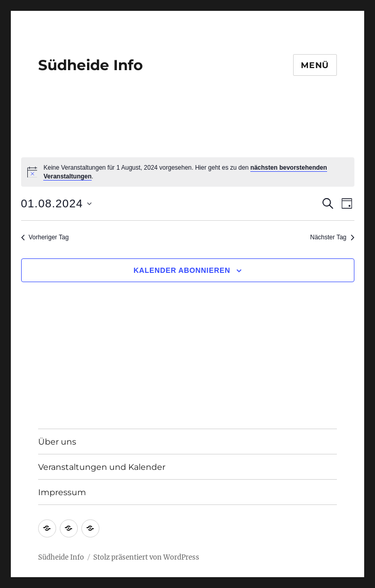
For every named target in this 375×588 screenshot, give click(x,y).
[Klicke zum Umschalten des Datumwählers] (56, 203)
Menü (315, 65)
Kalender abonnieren (182, 270)
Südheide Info (90, 65)
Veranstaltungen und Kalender (102, 467)
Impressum (62, 492)
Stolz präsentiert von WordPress (146, 557)
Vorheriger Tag (45, 237)
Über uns (57, 442)
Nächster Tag (332, 237)
